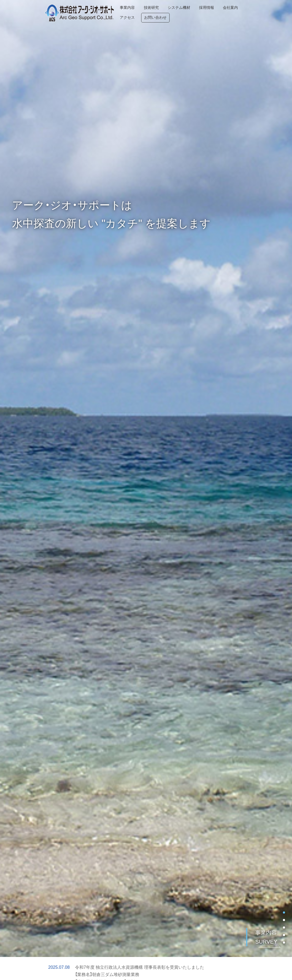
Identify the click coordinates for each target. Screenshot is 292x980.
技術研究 (143, 13)
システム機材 (170, 13)
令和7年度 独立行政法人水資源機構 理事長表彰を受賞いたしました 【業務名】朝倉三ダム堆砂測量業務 (140, 971)
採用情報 (199, 13)
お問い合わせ (275, 13)
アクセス (247, 13)
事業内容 (118, 13)
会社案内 (223, 13)
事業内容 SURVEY (266, 937)
